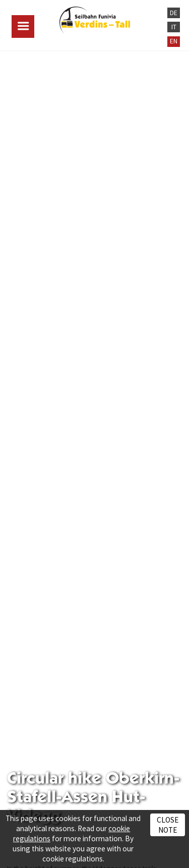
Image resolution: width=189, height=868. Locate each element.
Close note (168, 825)
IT (174, 27)
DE (174, 13)
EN (174, 41)
